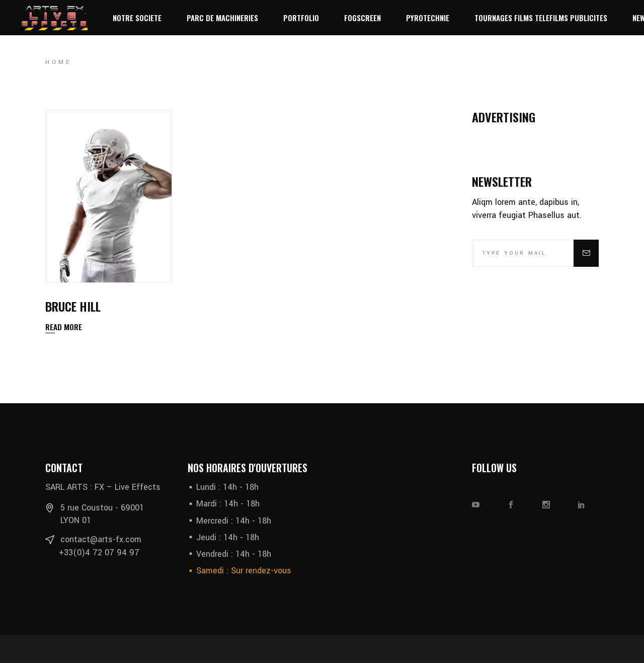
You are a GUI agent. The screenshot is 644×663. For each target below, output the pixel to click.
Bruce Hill (73, 306)
